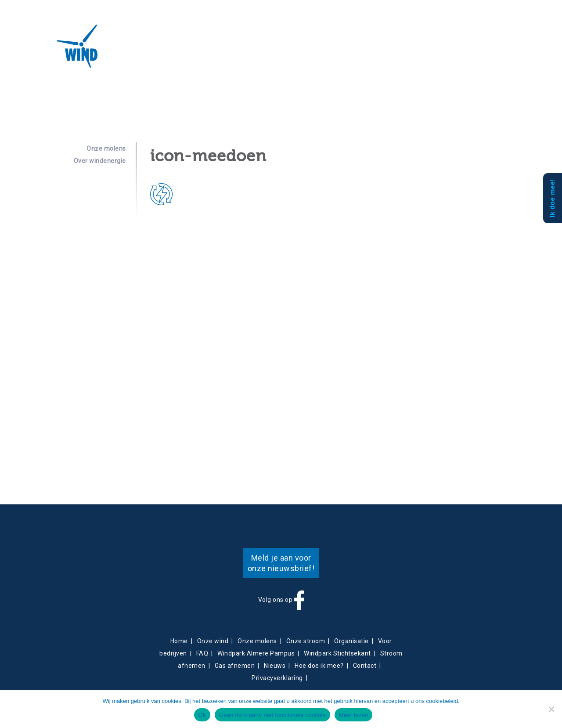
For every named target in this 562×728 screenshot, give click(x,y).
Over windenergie (100, 161)
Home (179, 641)
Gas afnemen (235, 666)
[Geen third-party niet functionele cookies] (551, 709)
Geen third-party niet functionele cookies (272, 715)
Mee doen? (375, 51)
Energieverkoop (216, 51)
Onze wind (213, 641)
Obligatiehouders (327, 51)
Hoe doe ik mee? (319, 666)
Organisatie (351, 641)
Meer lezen (354, 715)
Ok (202, 715)
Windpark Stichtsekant (337, 653)
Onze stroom (306, 641)
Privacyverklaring (277, 678)
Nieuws (256, 51)
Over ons (128, 51)
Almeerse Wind (52, 46)
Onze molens (106, 148)
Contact (283, 51)
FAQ (202, 653)
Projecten (168, 51)
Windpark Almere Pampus (256, 653)
